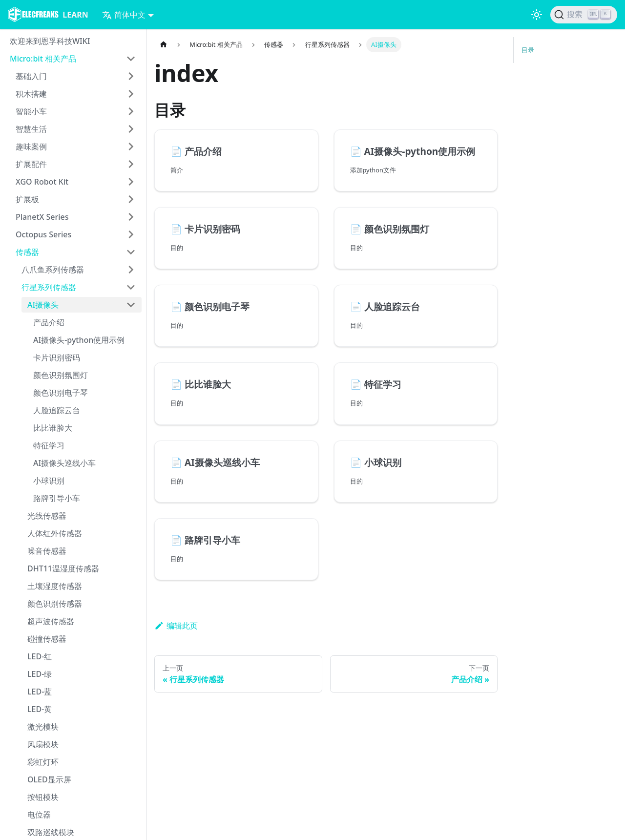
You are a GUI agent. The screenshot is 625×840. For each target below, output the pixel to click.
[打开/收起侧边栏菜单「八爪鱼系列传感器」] (131, 270)
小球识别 (49, 481)
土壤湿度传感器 (55, 586)
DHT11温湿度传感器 (63, 568)
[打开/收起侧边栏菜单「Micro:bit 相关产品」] (131, 59)
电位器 (39, 815)
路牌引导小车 (57, 498)
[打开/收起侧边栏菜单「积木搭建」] (131, 94)
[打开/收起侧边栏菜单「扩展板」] (131, 199)
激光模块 (43, 727)
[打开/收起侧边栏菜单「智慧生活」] (131, 129)
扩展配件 (31, 164)
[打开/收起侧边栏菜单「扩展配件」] (131, 164)
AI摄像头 (43, 305)
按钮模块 (43, 797)
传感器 (27, 252)
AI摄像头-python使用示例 (79, 340)
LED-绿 (40, 674)
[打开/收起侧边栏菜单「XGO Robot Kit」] (131, 182)
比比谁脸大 (53, 428)
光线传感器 (47, 516)
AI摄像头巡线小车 (64, 463)
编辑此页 (176, 626)
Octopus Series (43, 234)
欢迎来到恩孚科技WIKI (50, 41)
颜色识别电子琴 (61, 393)
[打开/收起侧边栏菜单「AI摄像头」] (131, 305)
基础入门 (31, 76)
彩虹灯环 (43, 762)
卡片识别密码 (57, 357)
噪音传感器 (47, 551)
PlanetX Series (42, 217)
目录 (528, 50)
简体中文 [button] (124, 15)
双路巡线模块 (51, 832)
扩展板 (27, 199)
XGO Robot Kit (42, 182)
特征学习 (49, 445)
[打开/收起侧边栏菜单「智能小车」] (131, 111)
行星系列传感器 (49, 287)
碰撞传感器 (47, 639)
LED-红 (40, 656)
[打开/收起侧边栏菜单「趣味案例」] (131, 147)
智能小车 (31, 111)
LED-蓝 (40, 692)
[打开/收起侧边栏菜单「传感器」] (131, 252)
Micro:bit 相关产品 (43, 59)
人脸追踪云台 (57, 410)
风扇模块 (43, 744)
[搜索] (584, 15)
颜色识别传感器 (55, 604)
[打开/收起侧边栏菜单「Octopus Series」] (131, 234)
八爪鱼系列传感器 (53, 270)
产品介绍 (49, 322)
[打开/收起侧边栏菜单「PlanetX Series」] (131, 217)
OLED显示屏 (49, 779)
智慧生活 (31, 129)
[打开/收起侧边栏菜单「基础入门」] (131, 76)
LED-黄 (40, 709)
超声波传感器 (51, 621)
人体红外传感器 (55, 533)
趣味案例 (31, 147)
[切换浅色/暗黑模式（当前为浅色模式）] (537, 15)
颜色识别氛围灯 (61, 375)
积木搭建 (31, 94)
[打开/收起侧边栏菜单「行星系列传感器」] (131, 287)
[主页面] (164, 45)
